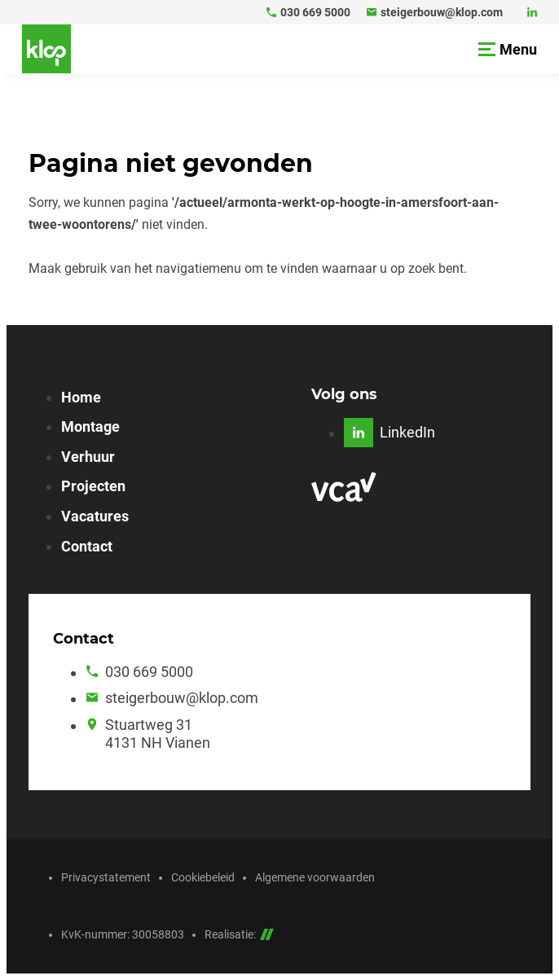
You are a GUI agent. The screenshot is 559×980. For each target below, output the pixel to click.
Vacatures (95, 516)
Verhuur (88, 457)
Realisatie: (239, 934)
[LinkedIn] (532, 12)
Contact (87, 546)
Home (81, 397)
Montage (90, 426)
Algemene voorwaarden (315, 877)
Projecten (93, 486)
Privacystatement (106, 877)
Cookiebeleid (203, 877)
